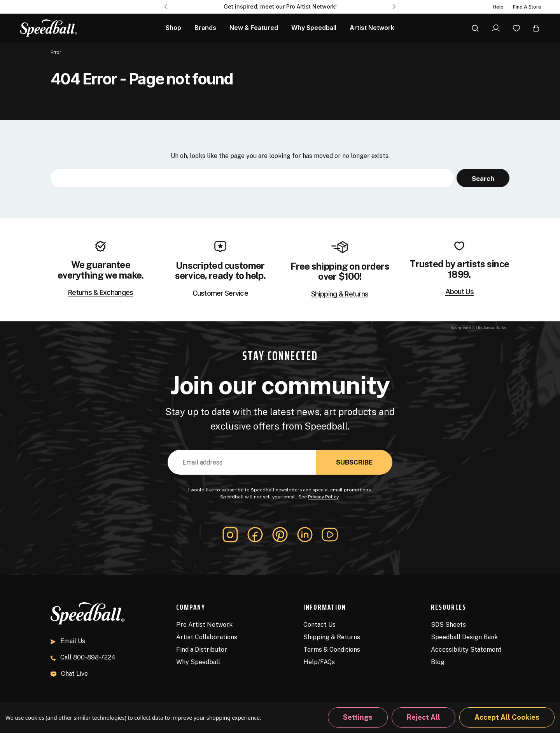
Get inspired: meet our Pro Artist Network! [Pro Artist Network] (280, 6)
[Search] (475, 28)
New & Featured (254, 28)
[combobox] (252, 178)
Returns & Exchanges (101, 293)
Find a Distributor (202, 650)
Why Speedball (198, 662)
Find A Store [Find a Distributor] (527, 7)
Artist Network (372, 28)
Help (498, 7)
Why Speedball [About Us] (314, 28)
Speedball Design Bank (464, 637)
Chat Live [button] (69, 674)
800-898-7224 (83, 657)
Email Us (68, 641)
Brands (205, 28)
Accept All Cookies (507, 717)
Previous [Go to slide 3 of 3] (166, 7)
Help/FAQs (319, 662)
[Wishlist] (516, 28)
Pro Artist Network (204, 625)
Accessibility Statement (466, 650)
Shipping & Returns (340, 294)
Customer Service (220, 293)
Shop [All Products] (173, 28)
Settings (358, 717)
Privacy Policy (323, 497)
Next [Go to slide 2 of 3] (394, 7)
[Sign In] (496, 28)
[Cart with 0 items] (536, 28)
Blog (438, 662)
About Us (459, 292)
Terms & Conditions (332, 650)
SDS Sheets (448, 625)
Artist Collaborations (207, 637)
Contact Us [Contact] (319, 625)
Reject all (423, 717)
